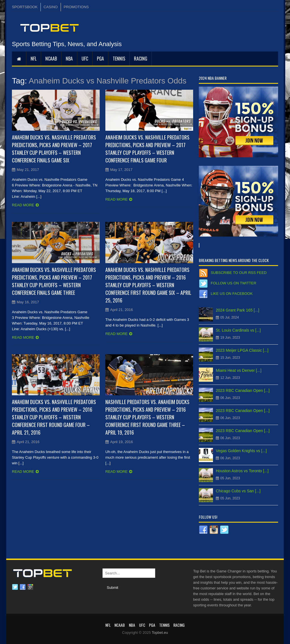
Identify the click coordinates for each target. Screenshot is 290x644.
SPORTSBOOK (25, 7)
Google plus (30, 587)
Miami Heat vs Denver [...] (239, 370)
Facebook (23, 587)
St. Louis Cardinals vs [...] (238, 330)
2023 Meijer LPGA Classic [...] (242, 350)
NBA (69, 59)
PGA (100, 59)
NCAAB (51, 59)
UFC (85, 59)
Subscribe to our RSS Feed (239, 273)
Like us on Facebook (232, 294)
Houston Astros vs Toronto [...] (242, 471)
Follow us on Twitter (234, 283)
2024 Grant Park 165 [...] (237, 310)
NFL (34, 59)
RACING (141, 59)
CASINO (51, 7)
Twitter (15, 587)
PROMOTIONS (76, 7)
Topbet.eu (160, 633)
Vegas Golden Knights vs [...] (241, 451)
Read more (23, 205)
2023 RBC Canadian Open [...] (243, 390)
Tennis (119, 59)
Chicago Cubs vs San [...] (238, 491)
